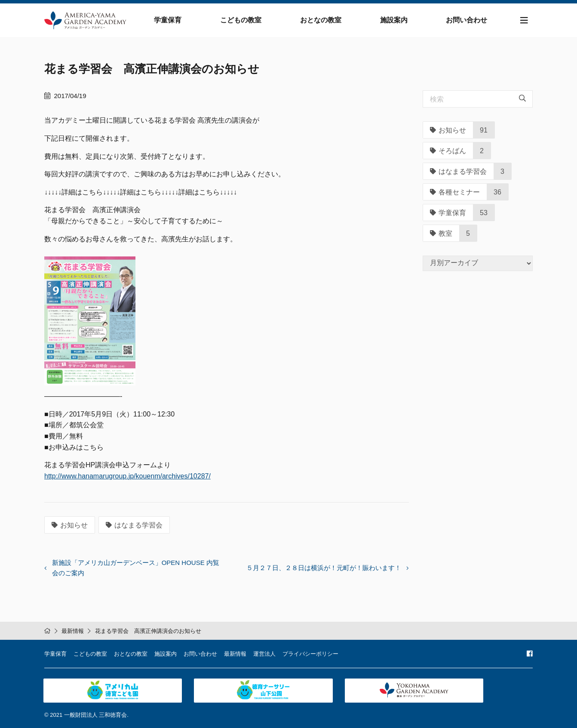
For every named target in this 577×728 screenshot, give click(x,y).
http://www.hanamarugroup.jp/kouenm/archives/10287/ (127, 477)
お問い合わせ (467, 20)
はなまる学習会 (134, 526)
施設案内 (395, 20)
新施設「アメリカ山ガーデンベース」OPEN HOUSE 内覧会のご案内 (136, 569)
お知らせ (70, 526)
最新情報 (73, 630)
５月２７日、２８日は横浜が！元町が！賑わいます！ (324, 569)
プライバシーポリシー (310, 653)
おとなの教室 (322, 20)
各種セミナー (455, 193)
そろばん (448, 152)
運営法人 (264, 653)
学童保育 (171, 20)
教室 (441, 234)
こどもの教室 (243, 20)
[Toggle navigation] (524, 21)
